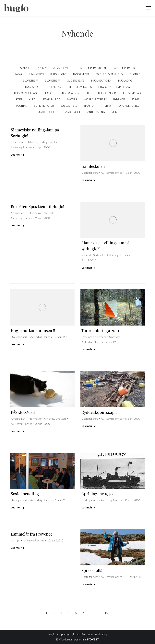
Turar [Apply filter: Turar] (107, 106)
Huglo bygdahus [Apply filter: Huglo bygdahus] (80, 87)
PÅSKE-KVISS (23, 412)
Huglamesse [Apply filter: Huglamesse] (54, 87)
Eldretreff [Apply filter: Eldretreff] (30, 81)
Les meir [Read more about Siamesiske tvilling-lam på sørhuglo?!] (88, 267)
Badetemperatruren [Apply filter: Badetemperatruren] (92, 68)
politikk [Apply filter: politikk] (22, 106)
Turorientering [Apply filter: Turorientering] (128, 106)
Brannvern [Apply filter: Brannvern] (36, 74)
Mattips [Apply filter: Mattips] (72, 99)
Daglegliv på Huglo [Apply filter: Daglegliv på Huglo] (109, 74)
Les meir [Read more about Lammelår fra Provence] (18, 548)
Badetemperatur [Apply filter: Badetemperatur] (124, 68)
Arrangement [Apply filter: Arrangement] (63, 68)
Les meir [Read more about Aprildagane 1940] (88, 507)
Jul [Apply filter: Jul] (88, 93)
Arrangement (19, 213)
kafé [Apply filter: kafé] (19, 99)
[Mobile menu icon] (149, 8)
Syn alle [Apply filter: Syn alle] (26, 68)
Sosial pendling (25, 494)
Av (22, 147)
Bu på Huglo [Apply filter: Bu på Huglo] (58, 74)
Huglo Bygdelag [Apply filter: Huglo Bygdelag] (25, 93)
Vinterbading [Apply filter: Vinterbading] (96, 112)
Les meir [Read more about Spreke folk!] (88, 584)
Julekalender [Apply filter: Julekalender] (106, 93)
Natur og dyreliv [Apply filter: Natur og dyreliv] (95, 99)
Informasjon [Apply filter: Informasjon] (70, 93)
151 (107, 613)
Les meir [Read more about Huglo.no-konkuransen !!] (18, 344)
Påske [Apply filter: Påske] (135, 99)
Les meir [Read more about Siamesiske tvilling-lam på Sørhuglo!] (18, 155)
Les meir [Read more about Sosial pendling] (18, 507)
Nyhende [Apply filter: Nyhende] (119, 99)
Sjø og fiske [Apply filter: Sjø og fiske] (69, 106)
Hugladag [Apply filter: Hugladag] (125, 81)
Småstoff (98, 255)
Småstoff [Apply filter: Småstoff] (90, 106)
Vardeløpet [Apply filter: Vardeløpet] (72, 112)
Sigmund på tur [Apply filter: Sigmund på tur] (44, 106)
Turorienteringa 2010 (100, 330)
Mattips (15, 540)
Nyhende (32, 142)
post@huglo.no (70, 634)
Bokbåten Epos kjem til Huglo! (37, 206)
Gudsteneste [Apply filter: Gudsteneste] (76, 81)
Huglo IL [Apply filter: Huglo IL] (49, 93)
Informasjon (18, 142)
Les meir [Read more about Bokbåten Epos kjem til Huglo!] (18, 225)
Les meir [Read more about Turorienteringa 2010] (88, 349)
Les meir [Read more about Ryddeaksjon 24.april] (88, 426)
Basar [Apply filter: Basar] (18, 74)
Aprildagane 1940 (97, 494)
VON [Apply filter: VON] (114, 112)
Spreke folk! (92, 570)
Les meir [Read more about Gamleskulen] (88, 180)
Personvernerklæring (94, 634)
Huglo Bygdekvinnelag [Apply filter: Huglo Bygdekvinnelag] (114, 87)
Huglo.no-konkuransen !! (33, 330)
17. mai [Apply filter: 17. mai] (42, 68)
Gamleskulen (93, 166)
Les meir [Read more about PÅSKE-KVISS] (18, 431)
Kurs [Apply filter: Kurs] (32, 99)
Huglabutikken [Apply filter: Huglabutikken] (101, 81)
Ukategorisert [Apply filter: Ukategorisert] (48, 112)
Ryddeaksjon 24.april (100, 412)
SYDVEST (93, 639)
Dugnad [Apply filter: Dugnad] (135, 74)
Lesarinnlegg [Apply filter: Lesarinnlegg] (51, 99)
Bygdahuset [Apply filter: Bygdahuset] (81, 74)
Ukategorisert (47, 142)
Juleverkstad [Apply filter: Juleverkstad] (132, 93)
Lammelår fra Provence (32, 534)
